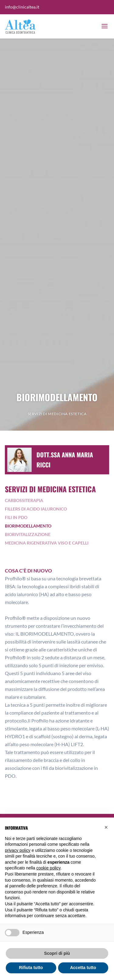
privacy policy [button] (18, 850)
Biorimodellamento (28, 526)
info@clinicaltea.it (22, 7)
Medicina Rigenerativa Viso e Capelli (47, 543)
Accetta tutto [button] (83, 968)
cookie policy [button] (48, 868)
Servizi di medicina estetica (57, 414)
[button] (106, 827)
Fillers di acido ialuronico (36, 509)
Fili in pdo (16, 517)
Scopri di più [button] (57, 953)
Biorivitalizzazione (28, 534)
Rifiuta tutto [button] (31, 968)
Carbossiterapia (24, 500)
